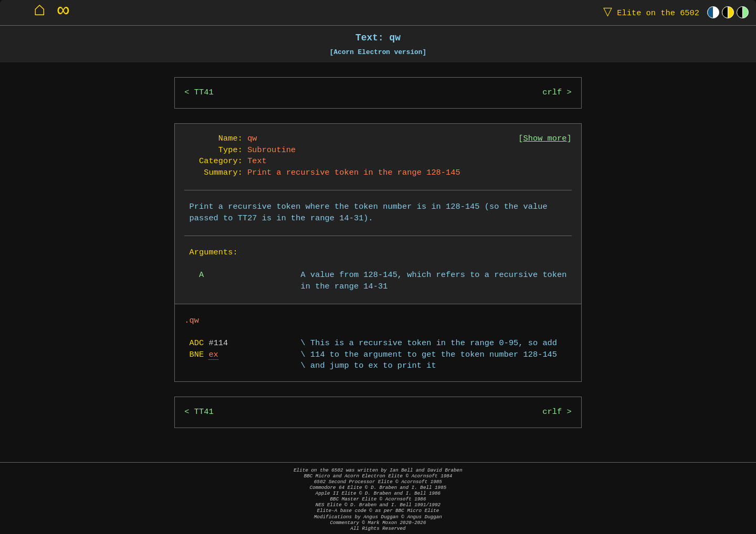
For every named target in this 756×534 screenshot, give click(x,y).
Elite (649, 12)
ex (213, 355)
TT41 (204, 93)
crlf (552, 93)
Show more (545, 139)
